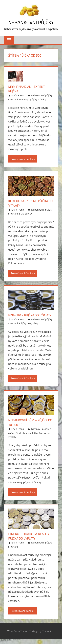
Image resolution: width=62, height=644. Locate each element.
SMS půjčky (25, 214)
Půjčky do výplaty (29, 328)
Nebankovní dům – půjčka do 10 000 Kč (29, 427)
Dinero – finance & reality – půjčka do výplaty (30, 541)
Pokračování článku (22, 159)
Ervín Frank (18, 95)
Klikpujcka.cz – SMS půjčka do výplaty (30, 203)
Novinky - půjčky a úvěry (33, 99)
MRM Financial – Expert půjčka (28, 89)
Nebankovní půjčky (31, 22)
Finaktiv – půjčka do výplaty (25, 317)
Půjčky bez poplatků (27, 438)
